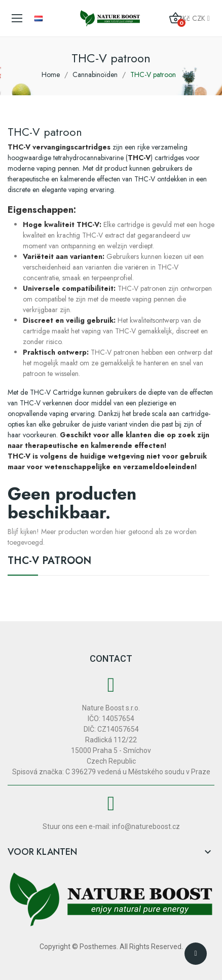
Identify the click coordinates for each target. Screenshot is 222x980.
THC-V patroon (49, 562)
